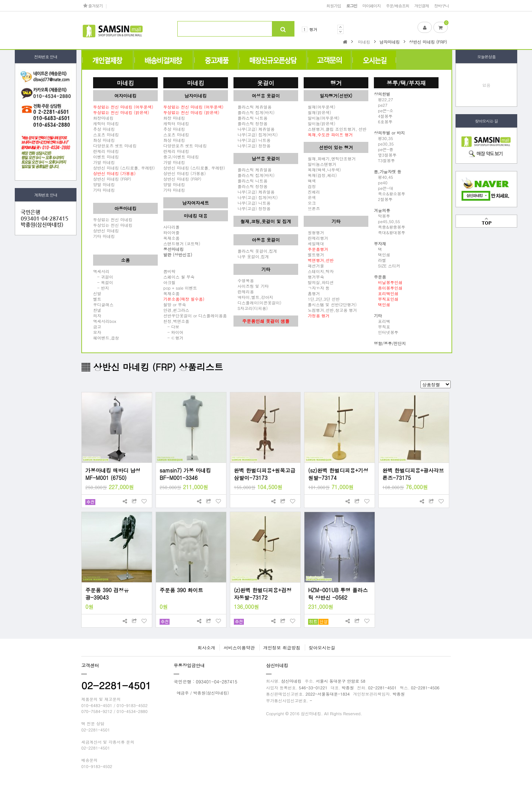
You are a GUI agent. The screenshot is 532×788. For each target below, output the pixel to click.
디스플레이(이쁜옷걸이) (258, 303)
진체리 (312, 192)
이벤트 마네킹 (106, 157)
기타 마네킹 (104, 190)
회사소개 (206, 647)
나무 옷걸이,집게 (251, 256)
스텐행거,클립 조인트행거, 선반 (335, 129)
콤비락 (169, 271)
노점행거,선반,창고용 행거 (330, 310)
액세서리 (101, 271)
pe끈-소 (383, 110)
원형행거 (314, 232)
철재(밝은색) (317, 112)
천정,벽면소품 (176, 321)
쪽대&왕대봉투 (390, 232)
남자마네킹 (196, 95)
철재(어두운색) (320, 107)
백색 (310, 181)
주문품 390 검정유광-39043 (107, 594)
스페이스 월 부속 (179, 277)
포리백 (382, 321)
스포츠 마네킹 (106, 134)
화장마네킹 (103, 118)
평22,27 (383, 99)
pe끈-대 (383, 188)
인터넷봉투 (386, 332)
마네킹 (125, 83)
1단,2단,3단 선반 (322, 299)
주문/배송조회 (397, 6)
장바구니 (441, 6)
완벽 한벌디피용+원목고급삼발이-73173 (265, 474)
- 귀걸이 (103, 277)
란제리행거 (316, 238)
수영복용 (244, 280)
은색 (310, 197)
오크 (310, 203)
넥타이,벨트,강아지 (253, 297)
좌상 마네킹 (104, 140)
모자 (97, 332)
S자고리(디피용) (251, 308)
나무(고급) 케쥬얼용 (254, 129)
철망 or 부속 (175, 304)
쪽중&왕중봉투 (390, 227)
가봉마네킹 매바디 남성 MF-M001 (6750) (113, 474)
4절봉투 (383, 116)
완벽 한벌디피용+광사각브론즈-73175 (413, 474)
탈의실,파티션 (319, 282)
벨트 (97, 299)
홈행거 (312, 293)
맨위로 (486, 221)
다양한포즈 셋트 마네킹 (115, 146)
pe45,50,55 (387, 221)
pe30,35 (384, 144)
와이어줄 (171, 232)
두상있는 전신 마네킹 (113, 225)
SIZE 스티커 (387, 266)
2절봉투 (383, 199)
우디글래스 (103, 304)
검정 (310, 186)
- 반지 (101, 288)
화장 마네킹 (174, 118)
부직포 (382, 327)
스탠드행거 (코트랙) (182, 243)
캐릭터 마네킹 (106, 123)
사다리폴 (171, 227)
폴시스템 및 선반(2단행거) (330, 304)
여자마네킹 (126, 95)
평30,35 (383, 138)
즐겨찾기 (93, 6)
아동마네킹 (126, 208)
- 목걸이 (103, 282)
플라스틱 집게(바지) (254, 112)
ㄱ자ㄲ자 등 (317, 288)
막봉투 (382, 216)
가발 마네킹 (104, 162)
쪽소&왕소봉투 (390, 194)
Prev (340, 27)
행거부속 (314, 277)
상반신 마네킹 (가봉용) (185, 173)
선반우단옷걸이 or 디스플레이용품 (195, 315)
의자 (97, 315)
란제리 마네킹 (106, 151)
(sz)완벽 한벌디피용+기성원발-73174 (338, 474)
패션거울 (314, 266)
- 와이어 (173, 332)
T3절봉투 (384, 160)
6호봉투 (383, 122)
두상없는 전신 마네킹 (113, 219)
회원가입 (334, 6)
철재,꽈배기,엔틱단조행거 (330, 158)
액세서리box (105, 321)
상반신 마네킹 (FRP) (112, 179)
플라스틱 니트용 (250, 118)
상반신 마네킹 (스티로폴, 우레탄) (124, 168)
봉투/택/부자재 (406, 83)
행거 (313, 29)
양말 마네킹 (104, 184)
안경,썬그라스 (176, 310)
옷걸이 (266, 83)
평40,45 (383, 177)
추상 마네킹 (104, 129)
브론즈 (312, 208)
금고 (97, 327)
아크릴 (169, 282)
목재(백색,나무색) (322, 170)
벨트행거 (314, 255)
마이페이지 (372, 6)
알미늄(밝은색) (320, 123)
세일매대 (314, 243)
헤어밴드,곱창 (106, 338)
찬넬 (97, 310)
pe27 (381, 105)
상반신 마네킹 (106, 231)
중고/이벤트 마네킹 (181, 157)
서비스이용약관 (239, 647)
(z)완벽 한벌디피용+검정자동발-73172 (263, 594)
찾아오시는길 (322, 647)
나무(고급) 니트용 (252, 140)
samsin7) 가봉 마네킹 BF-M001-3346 (185, 474)
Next (340, 32)
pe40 (381, 182)
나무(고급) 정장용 (252, 146)
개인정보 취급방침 (282, 647)
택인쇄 (382, 255)
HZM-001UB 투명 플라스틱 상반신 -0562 (338, 594)
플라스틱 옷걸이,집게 (255, 251)
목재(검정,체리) (320, 175)
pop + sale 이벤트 (180, 288)
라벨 (380, 260)
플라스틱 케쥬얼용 (253, 107)
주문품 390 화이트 (181, 590)
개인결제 (422, 6)
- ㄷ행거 (173, 338)
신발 (97, 293)
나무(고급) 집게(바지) (256, 134)
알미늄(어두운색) (322, 118)
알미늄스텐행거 (320, 164)
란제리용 (244, 291)
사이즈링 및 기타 (251, 286)
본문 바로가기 (0, 0)
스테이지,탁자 (319, 271)
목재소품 (171, 238)
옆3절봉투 (385, 155)
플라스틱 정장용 (250, 123)
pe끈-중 (383, 149)
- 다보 (171, 327)
